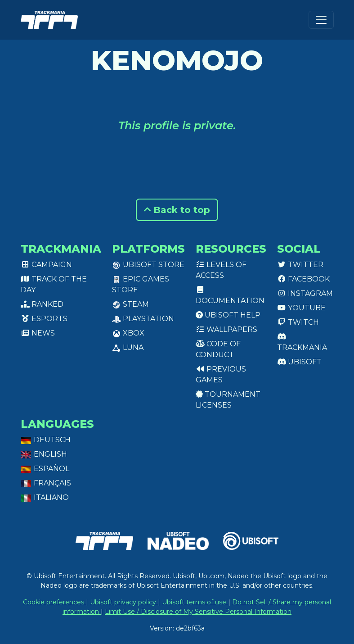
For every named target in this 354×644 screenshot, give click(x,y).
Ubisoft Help (228, 315)
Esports (44, 319)
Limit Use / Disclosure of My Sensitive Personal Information (198, 612)
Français (46, 483)
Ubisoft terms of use (195, 602)
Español (45, 469)
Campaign (46, 265)
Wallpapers (226, 329)
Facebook (303, 279)
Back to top (177, 210)
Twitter (300, 265)
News (38, 333)
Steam (130, 304)
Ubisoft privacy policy (124, 602)
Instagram (305, 293)
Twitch (298, 322)
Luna (128, 347)
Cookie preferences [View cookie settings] (54, 602)
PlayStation (143, 319)
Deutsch (46, 440)
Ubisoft (299, 362)
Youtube (301, 308)
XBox (128, 333)
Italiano (45, 497)
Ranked (42, 304)
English (44, 454)
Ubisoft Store (148, 265)
